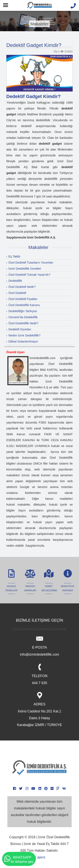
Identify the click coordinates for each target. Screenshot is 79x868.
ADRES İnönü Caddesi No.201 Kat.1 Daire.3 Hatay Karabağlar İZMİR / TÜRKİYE (40, 710)
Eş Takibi (14, 256)
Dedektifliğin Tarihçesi (23, 311)
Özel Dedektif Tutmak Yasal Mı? (29, 275)
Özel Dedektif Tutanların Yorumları (31, 263)
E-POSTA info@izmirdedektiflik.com (39, 646)
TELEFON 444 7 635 (39, 675)
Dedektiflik (15, 281)
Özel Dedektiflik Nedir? (23, 323)
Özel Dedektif (17, 293)
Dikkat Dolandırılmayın (23, 341)
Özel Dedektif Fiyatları (23, 299)
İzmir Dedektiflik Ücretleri (25, 269)
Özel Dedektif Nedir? (22, 287)
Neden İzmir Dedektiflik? (24, 335)
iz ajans (39, 857)
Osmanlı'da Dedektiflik (23, 317)
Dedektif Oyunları (20, 329)
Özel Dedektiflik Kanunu (24, 305)
